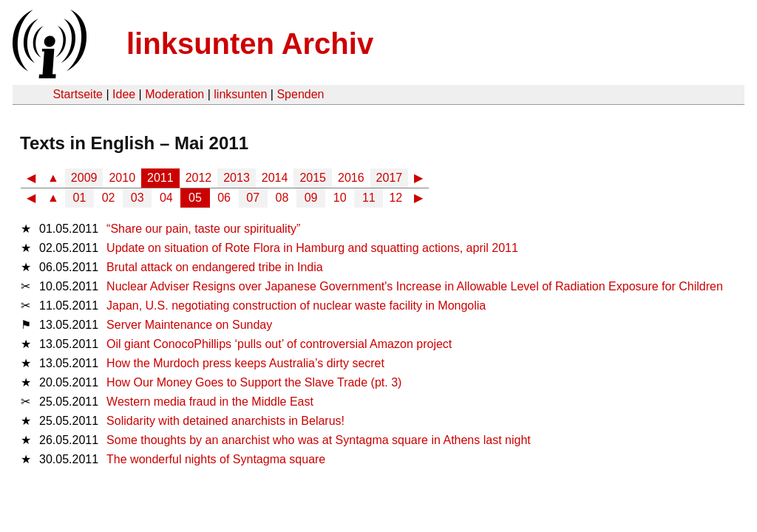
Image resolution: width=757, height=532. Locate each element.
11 (369, 198)
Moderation (174, 94)
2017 (390, 178)
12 (396, 198)
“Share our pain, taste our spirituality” (203, 229)
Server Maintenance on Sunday (189, 325)
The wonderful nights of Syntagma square (216, 459)
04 (166, 198)
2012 (199, 178)
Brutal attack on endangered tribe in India (215, 267)
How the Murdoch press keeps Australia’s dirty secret (245, 363)
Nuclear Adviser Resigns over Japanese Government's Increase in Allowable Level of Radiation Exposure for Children (415, 286)
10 (340, 198)
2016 (351, 178)
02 (109, 198)
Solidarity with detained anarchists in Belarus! (225, 421)
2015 (313, 178)
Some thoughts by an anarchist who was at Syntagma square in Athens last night (319, 440)
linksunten (240, 94)
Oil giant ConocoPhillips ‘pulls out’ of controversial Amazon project (279, 344)
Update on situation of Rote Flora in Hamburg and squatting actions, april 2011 (312, 248)
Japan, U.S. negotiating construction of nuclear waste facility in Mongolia (296, 306)
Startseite (78, 94)
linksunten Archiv (250, 44)
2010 (122, 178)
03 (138, 198)
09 (311, 198)
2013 (237, 178)
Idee (124, 94)
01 (80, 198)
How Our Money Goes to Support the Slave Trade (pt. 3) (254, 382)
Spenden (300, 94)
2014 (275, 178)
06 (224, 198)
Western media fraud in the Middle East (210, 402)
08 (282, 198)
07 (253, 198)
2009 (84, 178)
